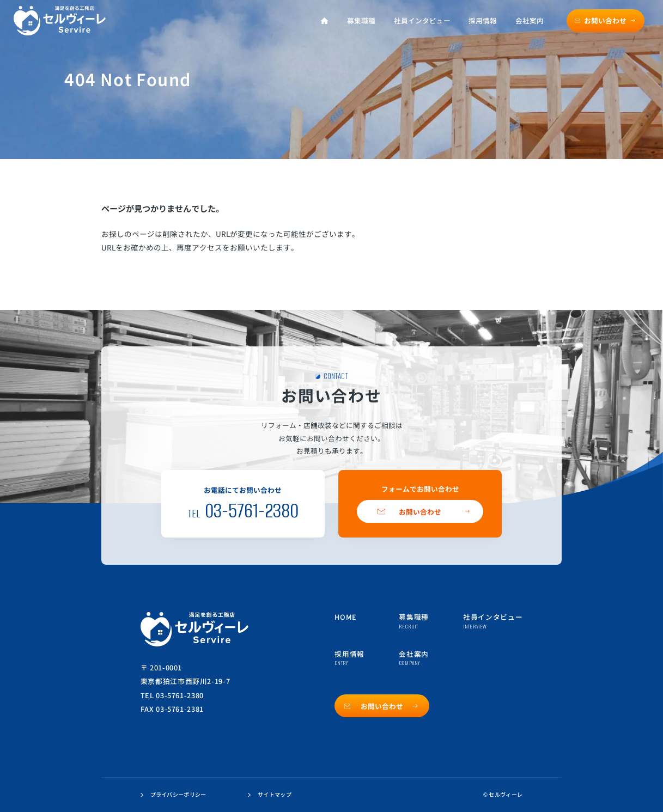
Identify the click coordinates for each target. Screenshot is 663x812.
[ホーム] (324, 21)
